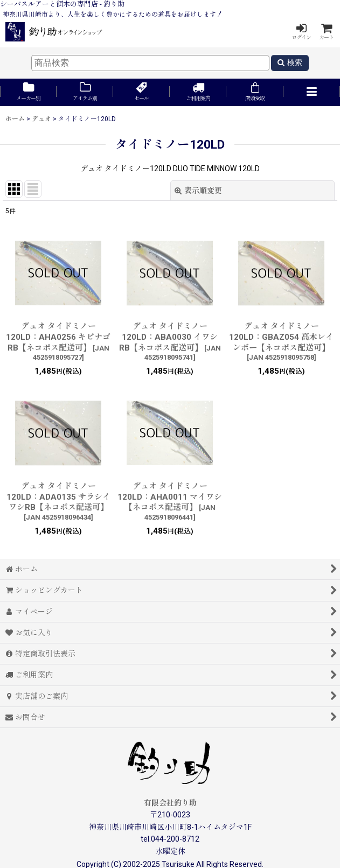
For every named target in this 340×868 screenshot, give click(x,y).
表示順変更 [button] (198, 191)
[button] (312, 92)
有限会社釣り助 (170, 803)
